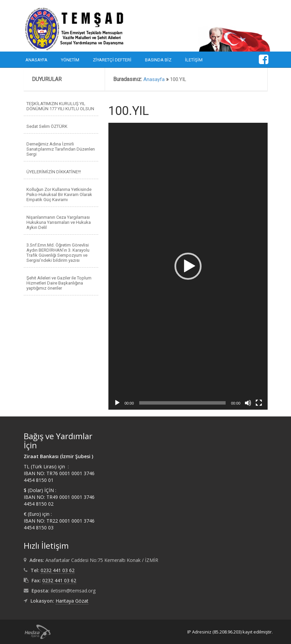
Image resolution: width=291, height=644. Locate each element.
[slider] (182, 403)
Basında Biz (158, 60)
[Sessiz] (248, 403)
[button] (188, 266)
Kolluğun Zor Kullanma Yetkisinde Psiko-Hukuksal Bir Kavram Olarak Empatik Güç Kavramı (59, 194)
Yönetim (70, 60)
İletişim (194, 60)
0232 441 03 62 (58, 570)
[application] (188, 266)
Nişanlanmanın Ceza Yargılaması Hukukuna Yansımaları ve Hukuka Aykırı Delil (59, 222)
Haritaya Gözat (72, 601)
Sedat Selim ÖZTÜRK (47, 126)
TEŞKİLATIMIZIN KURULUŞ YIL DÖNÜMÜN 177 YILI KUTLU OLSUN (60, 106)
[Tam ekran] (259, 403)
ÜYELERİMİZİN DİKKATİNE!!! (54, 172)
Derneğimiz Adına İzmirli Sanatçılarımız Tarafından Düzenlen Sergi (61, 149)
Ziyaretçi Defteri (112, 60)
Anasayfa (36, 60)
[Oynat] (117, 403)
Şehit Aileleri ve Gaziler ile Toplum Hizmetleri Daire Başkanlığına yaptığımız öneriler (59, 283)
